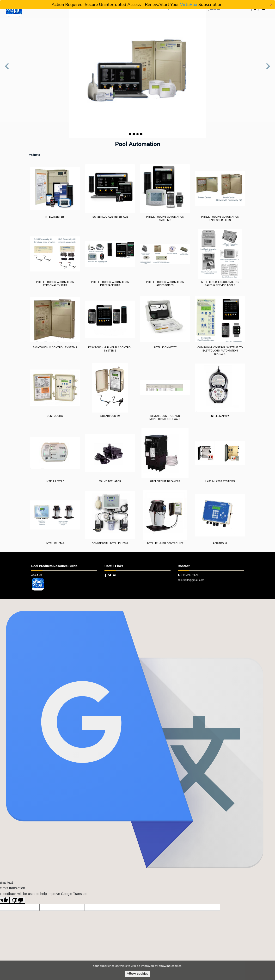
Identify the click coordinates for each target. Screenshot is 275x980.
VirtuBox (189, 5)
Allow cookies (137, 974)
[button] (7, 69)
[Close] (271, 5)
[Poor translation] (18, 909)
